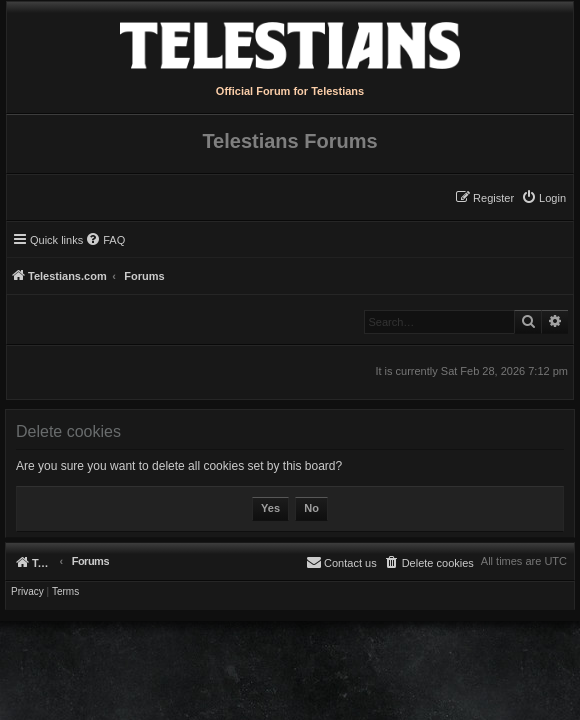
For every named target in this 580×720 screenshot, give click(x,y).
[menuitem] (543, 198)
